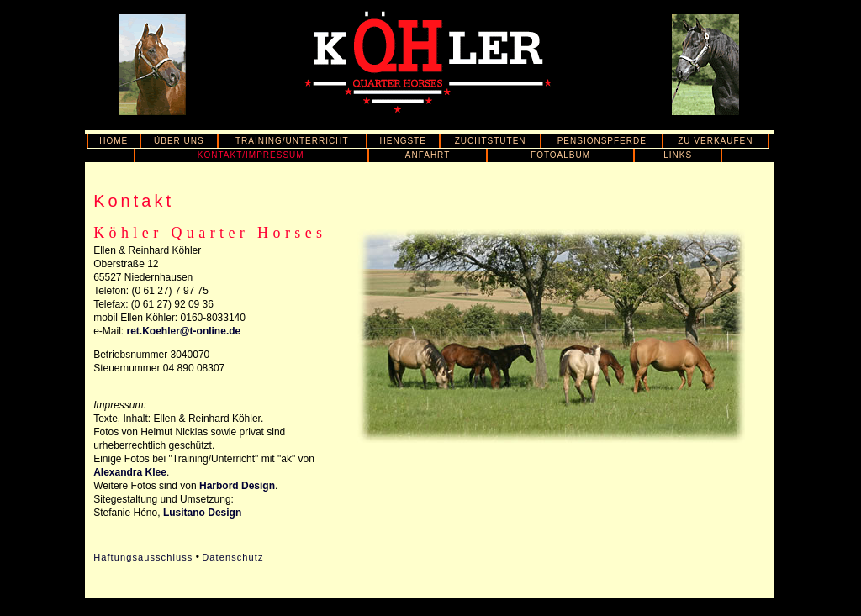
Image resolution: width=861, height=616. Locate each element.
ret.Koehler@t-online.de (184, 331)
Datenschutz (232, 557)
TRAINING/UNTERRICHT (292, 141)
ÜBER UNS (179, 141)
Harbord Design (237, 486)
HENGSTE (403, 141)
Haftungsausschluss (143, 557)
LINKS (678, 155)
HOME (114, 141)
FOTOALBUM (560, 155)
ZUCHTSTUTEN (491, 141)
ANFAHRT (428, 155)
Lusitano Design (202, 513)
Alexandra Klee (130, 472)
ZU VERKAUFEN (715, 141)
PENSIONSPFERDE (602, 141)
